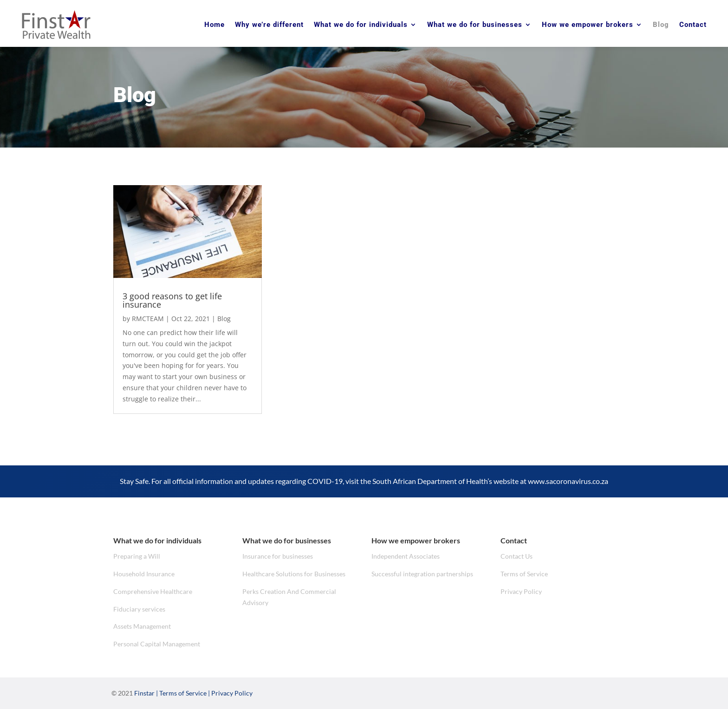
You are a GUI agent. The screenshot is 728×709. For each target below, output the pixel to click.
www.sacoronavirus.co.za (568, 481)
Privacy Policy (521, 591)
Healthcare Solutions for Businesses (294, 574)
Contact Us (517, 556)
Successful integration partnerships (422, 574)
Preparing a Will (137, 556)
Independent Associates (406, 556)
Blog (661, 25)
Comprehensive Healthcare (153, 591)
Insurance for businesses (278, 556)
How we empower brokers (588, 25)
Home (214, 25)
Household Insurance (144, 574)
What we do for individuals (361, 25)
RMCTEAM (148, 319)
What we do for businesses (475, 25)
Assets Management (142, 626)
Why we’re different (269, 25)
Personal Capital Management (157, 644)
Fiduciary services (139, 609)
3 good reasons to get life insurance (172, 300)
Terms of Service (524, 574)
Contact (693, 25)
